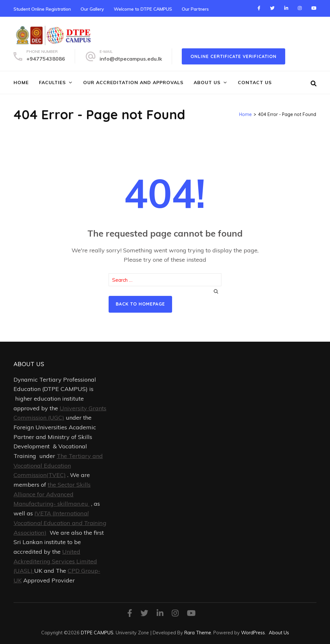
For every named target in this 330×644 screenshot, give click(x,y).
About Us (207, 83)
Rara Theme (198, 633)
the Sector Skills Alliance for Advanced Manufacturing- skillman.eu (52, 494)
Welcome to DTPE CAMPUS (143, 9)
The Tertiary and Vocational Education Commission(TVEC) (58, 465)
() (60, 523)
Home (21, 83)
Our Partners (195, 9)
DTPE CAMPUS (97, 633)
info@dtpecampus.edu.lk (131, 59)
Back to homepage (140, 304)
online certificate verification (233, 56)
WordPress (253, 633)
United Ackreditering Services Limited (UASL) (55, 561)
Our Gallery (92, 9)
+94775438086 (46, 59)
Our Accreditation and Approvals (133, 83)
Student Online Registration (42, 9)
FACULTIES (52, 83)
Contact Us (255, 83)
